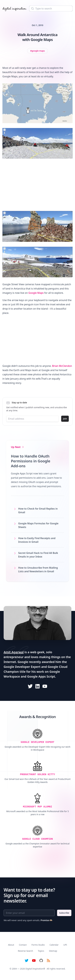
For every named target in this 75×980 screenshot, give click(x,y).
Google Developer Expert (22, 667)
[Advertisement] (37, 185)
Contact (23, 945)
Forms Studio (38, 945)
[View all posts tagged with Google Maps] (37, 51)
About (11, 945)
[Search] (51, 9)
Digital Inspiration (34, 969)
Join (65, 419)
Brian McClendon (62, 366)
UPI (65, 945)
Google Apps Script (41, 676)
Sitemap (53, 951)
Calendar (54, 945)
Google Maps (36, 293)
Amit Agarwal (14, 652)
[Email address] (32, 419)
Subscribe (64, 913)
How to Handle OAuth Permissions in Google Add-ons (31, 461)
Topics (41, 951)
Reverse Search (26, 951)
